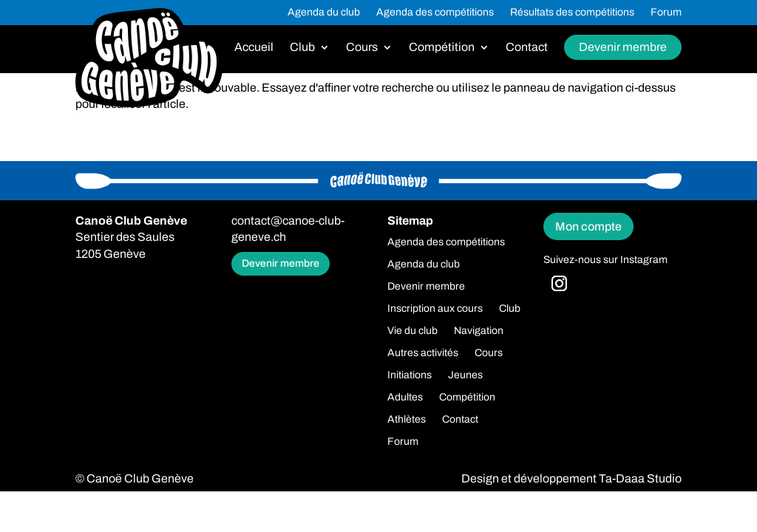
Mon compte (588, 226)
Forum (666, 13)
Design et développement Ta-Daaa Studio (571, 478)
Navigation (479, 331)
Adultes (405, 398)
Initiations (410, 375)
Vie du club (413, 331)
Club (302, 48)
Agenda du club (324, 13)
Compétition (442, 48)
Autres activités (423, 353)
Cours (362, 48)
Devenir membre (623, 47)
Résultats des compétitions (572, 13)
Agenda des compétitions (435, 13)
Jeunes (465, 375)
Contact (527, 48)
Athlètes (407, 420)
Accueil (254, 48)
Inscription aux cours (435, 309)
